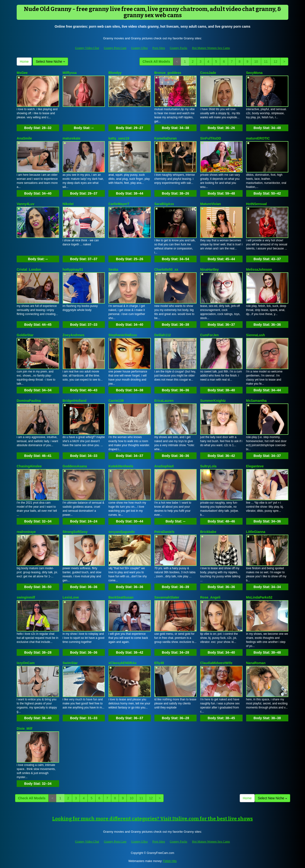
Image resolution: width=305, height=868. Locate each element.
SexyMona (254, 73)
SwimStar (70, 663)
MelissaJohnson (259, 269)
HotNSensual (257, 204)
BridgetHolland (75, 401)
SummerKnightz (213, 401)
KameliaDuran (166, 138)
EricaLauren (164, 401)
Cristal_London (29, 269)
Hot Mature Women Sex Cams (211, 48)
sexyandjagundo (122, 532)
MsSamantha (256, 401)
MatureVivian (211, 204)
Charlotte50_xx (166, 269)
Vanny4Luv (25, 204)
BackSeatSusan (121, 597)
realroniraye (26, 532)
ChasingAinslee (29, 466)
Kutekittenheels (121, 466)
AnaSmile (24, 138)
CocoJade (208, 73)
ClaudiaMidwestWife (216, 663)
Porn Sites (159, 48)
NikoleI (68, 204)
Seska (113, 269)
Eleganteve (255, 466)
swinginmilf (26, 597)
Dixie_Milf (24, 728)
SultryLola (208, 466)
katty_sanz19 (119, 138)
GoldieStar (25, 335)
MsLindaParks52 (259, 597)
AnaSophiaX (164, 466)
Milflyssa (70, 73)
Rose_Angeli (210, 597)
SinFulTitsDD (211, 138)
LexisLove (71, 597)
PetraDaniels (165, 532)
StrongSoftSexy (75, 532)
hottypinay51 (73, 269)
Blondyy (115, 73)
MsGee (22, 73)
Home (24, 62)
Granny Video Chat (87, 48)
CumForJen (209, 335)
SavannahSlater (167, 597)
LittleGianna (256, 532)
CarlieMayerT (119, 204)
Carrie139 (116, 401)
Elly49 (159, 663)
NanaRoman (256, 663)
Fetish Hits (170, 861)
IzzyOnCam (26, 663)
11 (266, 62)
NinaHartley (209, 269)
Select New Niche (50, 62)
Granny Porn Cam (115, 48)
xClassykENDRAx (122, 663)
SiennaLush (256, 335)
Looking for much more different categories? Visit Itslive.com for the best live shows (152, 819)
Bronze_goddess (168, 73)
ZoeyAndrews (74, 335)
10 (256, 62)
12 (275, 62)
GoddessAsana (75, 466)
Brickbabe (208, 532)
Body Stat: (38, 128)
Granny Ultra (140, 48)
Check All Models (156, 62)
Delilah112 (163, 335)
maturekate (72, 138)
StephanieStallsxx (123, 335)
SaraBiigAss (164, 204)
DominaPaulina (29, 401)
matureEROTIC (258, 138)
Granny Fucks (179, 48)
